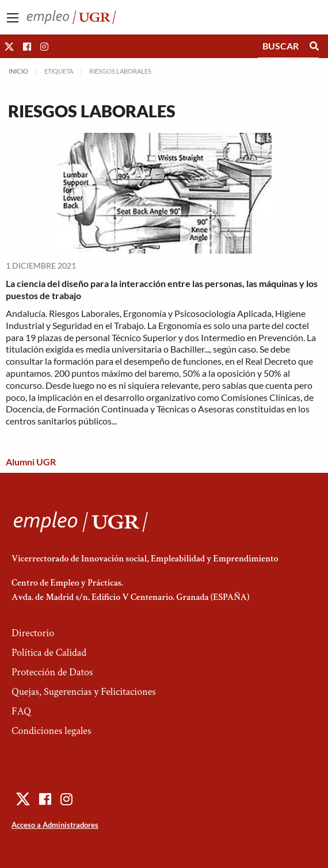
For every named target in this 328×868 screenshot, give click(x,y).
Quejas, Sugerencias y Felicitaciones (84, 692)
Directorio (33, 633)
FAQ (21, 711)
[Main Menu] (13, 18)
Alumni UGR (31, 462)
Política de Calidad (49, 653)
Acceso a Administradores (55, 825)
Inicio (18, 71)
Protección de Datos (52, 672)
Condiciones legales (51, 731)
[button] (9, 46)
